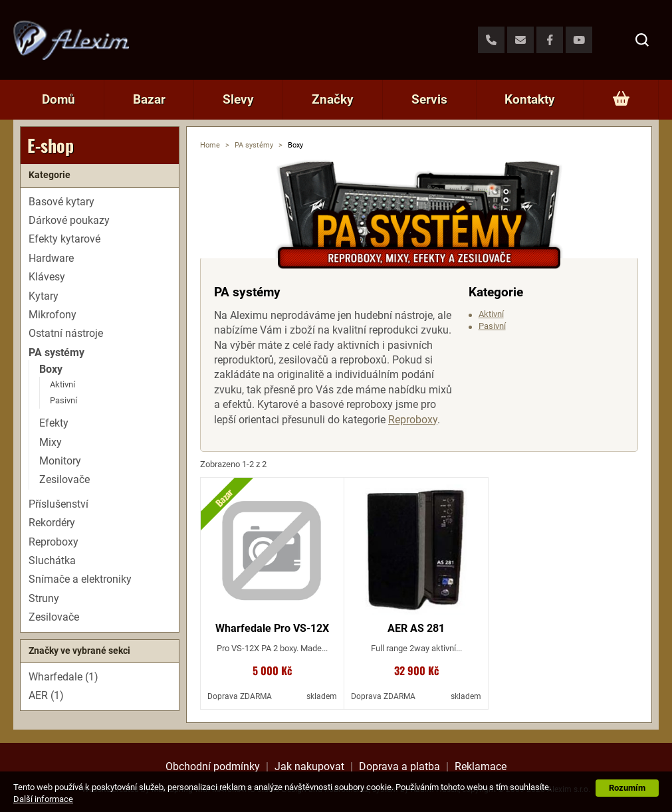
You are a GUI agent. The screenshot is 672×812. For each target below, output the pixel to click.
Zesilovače (64, 479)
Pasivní (492, 326)
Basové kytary (61, 202)
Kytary (44, 296)
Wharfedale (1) (63, 677)
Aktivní (491, 314)
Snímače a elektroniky (80, 579)
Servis (429, 99)
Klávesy (47, 277)
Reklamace (481, 766)
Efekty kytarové (64, 239)
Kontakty (530, 99)
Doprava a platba (399, 766)
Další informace (43, 799)
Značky (333, 99)
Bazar (149, 99)
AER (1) (46, 695)
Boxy (51, 369)
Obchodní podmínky (213, 766)
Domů (58, 99)
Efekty (54, 423)
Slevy (238, 99)
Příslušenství (58, 504)
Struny (44, 598)
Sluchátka (52, 560)
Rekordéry (52, 523)
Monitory (60, 461)
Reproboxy (413, 420)
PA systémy (254, 145)
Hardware (51, 258)
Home (210, 145)
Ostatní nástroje (66, 333)
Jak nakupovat (309, 766)
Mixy (51, 442)
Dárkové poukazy (69, 220)
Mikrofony (53, 315)
